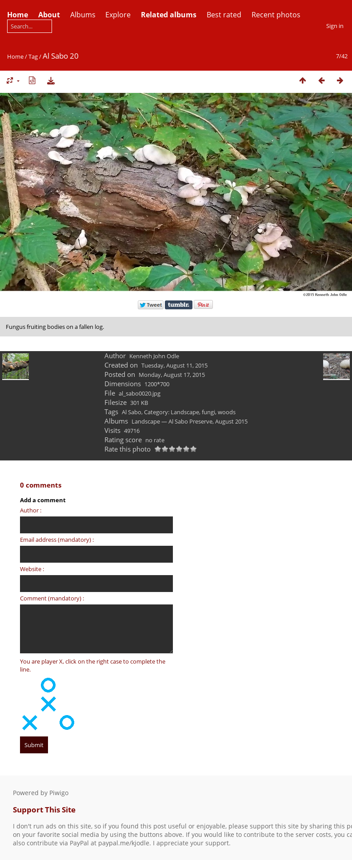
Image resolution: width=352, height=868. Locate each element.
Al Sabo (132, 412)
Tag (33, 56)
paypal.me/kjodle (124, 843)
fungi (208, 412)
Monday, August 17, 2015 (172, 375)
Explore (118, 15)
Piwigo (59, 793)
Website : (32, 569)
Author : (31, 510)
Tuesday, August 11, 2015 (174, 365)
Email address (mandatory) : (57, 540)
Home (15, 56)
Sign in (335, 26)
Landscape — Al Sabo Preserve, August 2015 (190, 421)
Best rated (224, 15)
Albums (83, 15)
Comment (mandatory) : (52, 598)
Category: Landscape (172, 412)
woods (227, 412)
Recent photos (276, 15)
